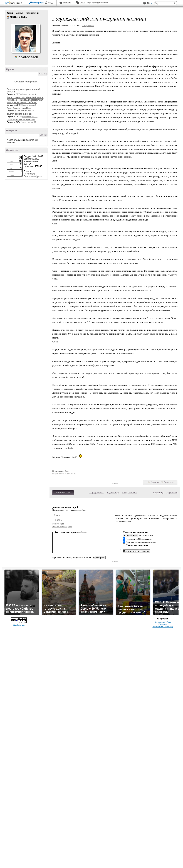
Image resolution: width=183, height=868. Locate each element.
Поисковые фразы (33, 176)
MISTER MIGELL (8, 17)
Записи (10, 13)
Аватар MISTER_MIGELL (26, 38)
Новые (173, 493)
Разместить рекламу (163, 627)
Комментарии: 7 (28, 111)
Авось (82, 3)
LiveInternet (14, 3)
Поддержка (145, 3)
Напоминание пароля (62, 527)
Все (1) (43, 135)
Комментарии (32, 13)
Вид (150, 4)
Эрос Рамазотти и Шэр (19, 108)
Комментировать (63, 493)
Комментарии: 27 (30, 116)
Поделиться (169, 482)
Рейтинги (67, 3)
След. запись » (130, 493)
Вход (50, 3)
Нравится (155, 482)
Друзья (19, 13)
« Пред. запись (96, 493)
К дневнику (113, 493)
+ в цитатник (88, 26)
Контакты (163, 624)
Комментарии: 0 (29, 94)
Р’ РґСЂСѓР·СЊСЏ (28, 57)
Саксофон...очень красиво (21, 120)
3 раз (67, 471)
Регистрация (38, 3)
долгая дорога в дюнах (19, 114)
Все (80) (43, 74)
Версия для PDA (163, 622)
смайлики (82, 532)
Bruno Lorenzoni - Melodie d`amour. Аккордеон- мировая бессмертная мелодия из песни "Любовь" (25, 100)
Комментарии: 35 (29, 122)
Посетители (30, 174)
